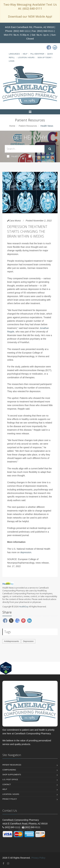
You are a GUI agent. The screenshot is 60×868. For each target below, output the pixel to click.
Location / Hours (26, 58)
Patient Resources (28, 126)
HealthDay (24, 607)
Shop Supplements (12, 775)
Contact (7, 784)
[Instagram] (55, 47)
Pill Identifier (37, 54)
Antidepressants (11, 641)
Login (12, 61)
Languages (14, 54)
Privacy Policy (10, 799)
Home (12, 126)
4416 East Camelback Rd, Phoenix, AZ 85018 (29, 27)
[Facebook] (49, 47)
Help (25, 54)
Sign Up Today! (44, 58)
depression (26, 552)
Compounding (9, 770)
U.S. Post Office (10, 780)
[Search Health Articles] (25, 149)
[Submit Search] (50, 149)
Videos (34, 156)
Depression (28, 641)
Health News (16, 156)
